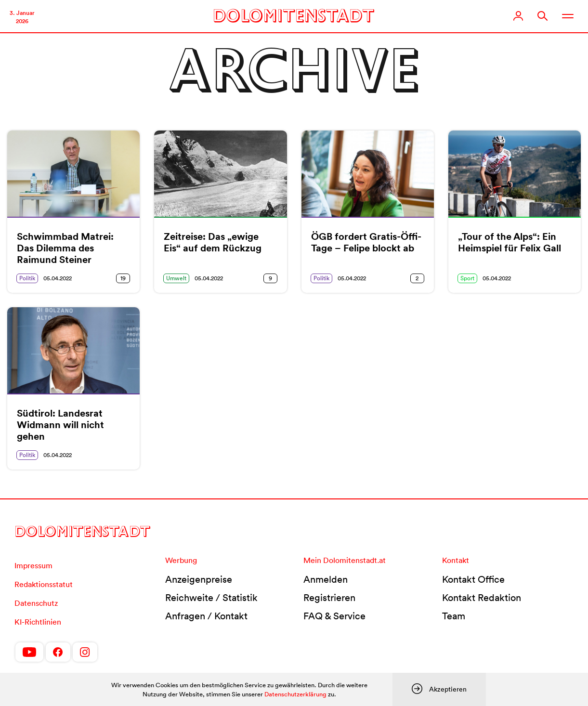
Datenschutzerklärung (295, 694)
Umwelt (176, 278)
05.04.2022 (58, 278)
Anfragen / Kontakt (206, 616)
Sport (467, 278)
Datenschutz (36, 603)
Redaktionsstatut (44, 584)
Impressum (33, 565)
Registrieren (329, 598)
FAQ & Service (334, 616)
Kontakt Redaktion (482, 598)
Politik (27, 278)
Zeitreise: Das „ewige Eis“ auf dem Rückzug (213, 242)
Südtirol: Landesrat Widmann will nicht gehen (60, 425)
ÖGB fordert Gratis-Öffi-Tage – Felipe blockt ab (366, 242)
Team (454, 616)
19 (123, 278)
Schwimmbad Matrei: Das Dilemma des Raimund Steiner (65, 248)
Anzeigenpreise (199, 579)
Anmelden (326, 579)
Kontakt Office (473, 579)
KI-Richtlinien (38, 622)
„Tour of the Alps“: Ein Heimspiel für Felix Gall (510, 242)
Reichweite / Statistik (211, 598)
